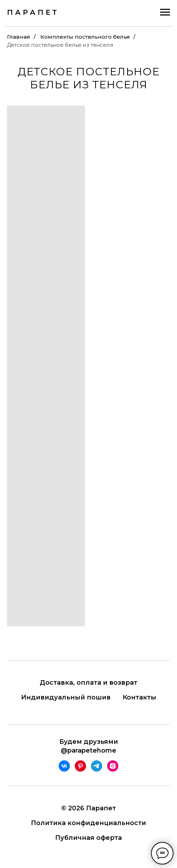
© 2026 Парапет (88, 808)
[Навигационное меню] (165, 12)
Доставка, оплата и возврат (88, 683)
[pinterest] (80, 766)
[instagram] (113, 766)
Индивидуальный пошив (66, 697)
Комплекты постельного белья (85, 37)
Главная (19, 37)
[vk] (64, 766)
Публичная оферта (88, 838)
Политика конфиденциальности (88, 823)
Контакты (139, 697)
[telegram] (97, 766)
